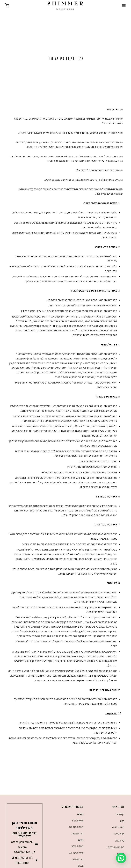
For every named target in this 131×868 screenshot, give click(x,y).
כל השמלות (77, 833)
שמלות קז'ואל (76, 827)
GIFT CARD (118, 827)
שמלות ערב (77, 820)
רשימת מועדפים (116, 847)
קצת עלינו (119, 834)
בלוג (122, 821)
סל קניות (120, 841)
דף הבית (120, 814)
